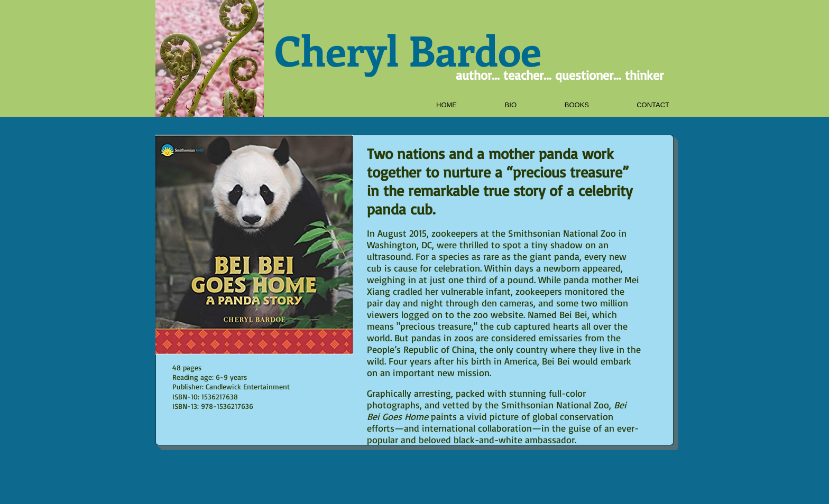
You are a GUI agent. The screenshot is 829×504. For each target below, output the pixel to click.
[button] (559, 105)
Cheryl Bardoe (408, 50)
